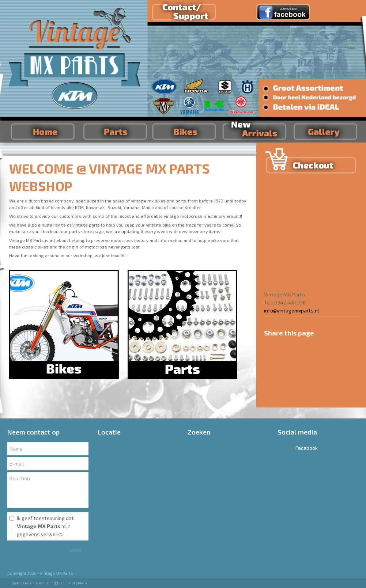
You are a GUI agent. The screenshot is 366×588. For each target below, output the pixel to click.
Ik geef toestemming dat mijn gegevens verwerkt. (45, 526)
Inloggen (14, 583)
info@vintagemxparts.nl (292, 310)
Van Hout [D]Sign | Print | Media (63, 583)
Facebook (298, 448)
